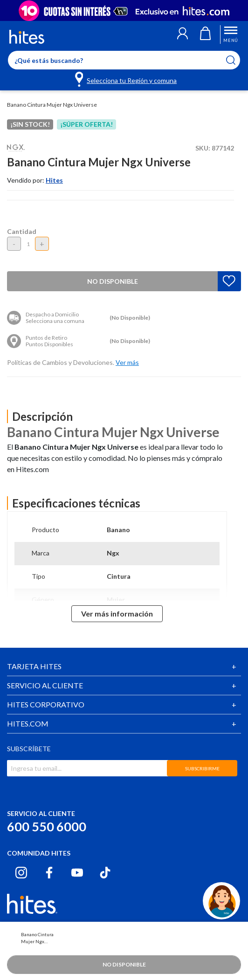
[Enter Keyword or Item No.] (124, 60)
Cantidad (22, 231)
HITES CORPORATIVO (46, 704)
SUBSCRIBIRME (202, 768)
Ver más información (117, 613)
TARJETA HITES (34, 666)
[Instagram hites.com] (21, 873)
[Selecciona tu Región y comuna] (127, 79)
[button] (183, 34)
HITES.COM (28, 723)
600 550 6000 (47, 826)
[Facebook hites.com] (49, 873)
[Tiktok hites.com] (105, 873)
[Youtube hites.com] (77, 873)
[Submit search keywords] (237, 60)
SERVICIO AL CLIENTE (45, 685)
